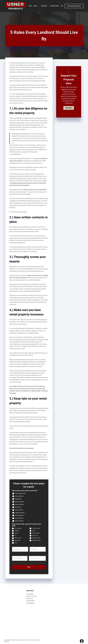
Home (30, 6)
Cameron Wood (19, 518)
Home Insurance (36, 528)
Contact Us (30, 597)
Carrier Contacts (31, 595)
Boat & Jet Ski (18, 538)
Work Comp (17, 540)
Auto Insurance (18, 528)
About (37, 6)
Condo (34, 531)
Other (16, 543)
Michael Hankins (19, 504)
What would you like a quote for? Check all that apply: (26, 525)
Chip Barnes (18, 499)
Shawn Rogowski (20, 502)
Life (16, 536)
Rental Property (36, 533)
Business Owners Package (37, 538)
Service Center (55, 6)
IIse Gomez (18, 507)
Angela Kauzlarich (20, 513)
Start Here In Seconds (74, 6)
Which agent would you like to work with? (25, 491)
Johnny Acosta (19, 510)
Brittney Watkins (19, 496)
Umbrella (17, 531)
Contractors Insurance (37, 540)
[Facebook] (82, 640)
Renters (16, 533)
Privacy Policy (31, 600)
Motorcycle (35, 536)
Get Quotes (30, 593)
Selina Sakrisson (19, 515)
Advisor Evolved (19, 521)
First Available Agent (20, 493)
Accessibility (30, 602)
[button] (69, 108)
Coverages (45, 6)
